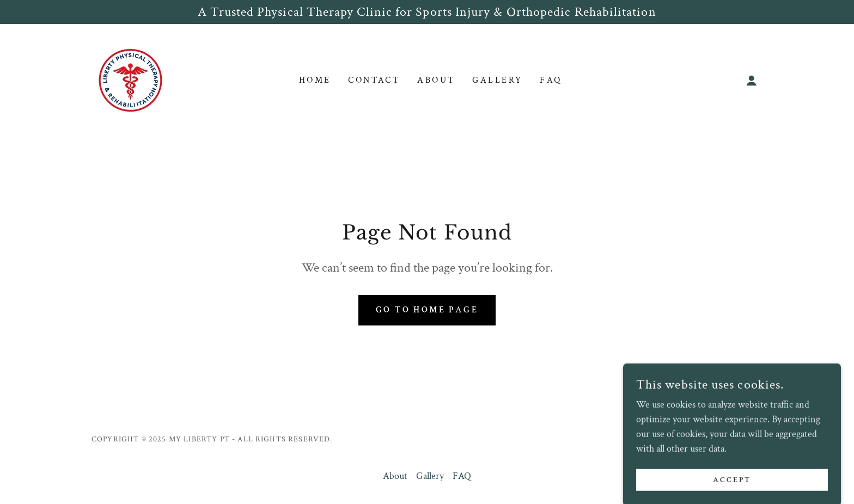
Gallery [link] (497, 80)
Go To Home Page (427, 310)
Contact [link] (374, 80)
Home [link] (315, 80)
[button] (752, 81)
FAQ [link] (551, 80)
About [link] (436, 80)
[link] (130, 79)
